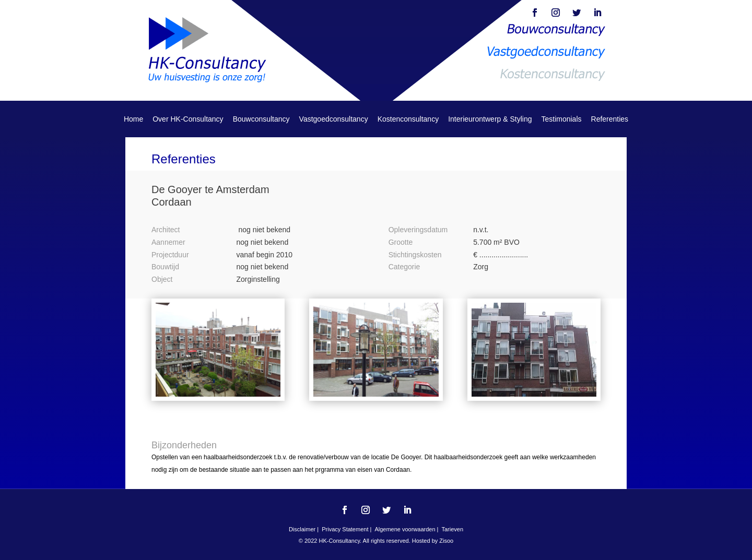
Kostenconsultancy (408, 119)
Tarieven (452, 529)
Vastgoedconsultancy (334, 119)
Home (133, 119)
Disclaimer (302, 529)
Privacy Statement (346, 529)
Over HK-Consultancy (188, 119)
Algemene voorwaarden (405, 529)
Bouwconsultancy (261, 119)
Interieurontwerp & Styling (490, 119)
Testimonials (561, 119)
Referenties (610, 119)
